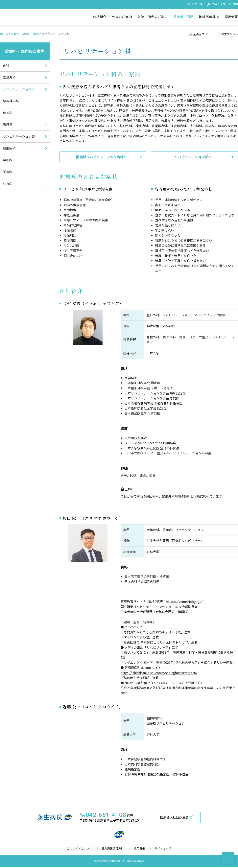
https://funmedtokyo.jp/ (184, 601)
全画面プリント (203, 34)
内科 (6, 65)
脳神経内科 (11, 101)
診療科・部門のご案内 (25, 34)
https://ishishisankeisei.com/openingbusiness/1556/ (159, 673)
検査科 (8, 184)
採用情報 (139, 849)
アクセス (197, 4)
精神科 (8, 113)
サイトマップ (162, 849)
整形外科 (9, 77)
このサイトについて (80, 849)
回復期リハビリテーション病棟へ (101, 157)
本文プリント (230, 34)
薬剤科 (8, 160)
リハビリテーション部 (19, 136)
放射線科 (9, 148)
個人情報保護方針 (113, 849)
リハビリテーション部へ (193, 157)
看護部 (8, 125)
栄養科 (8, 172)
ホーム (4, 34)
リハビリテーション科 (19, 89)
